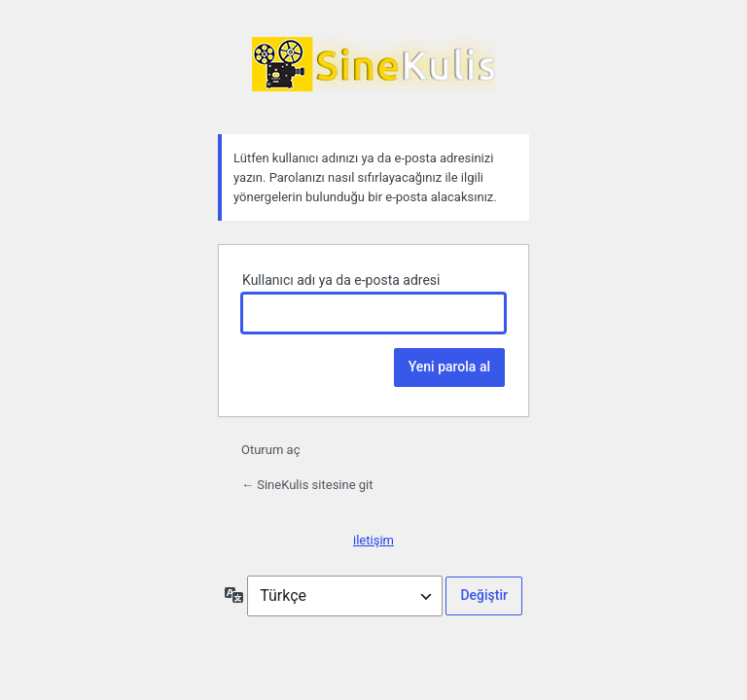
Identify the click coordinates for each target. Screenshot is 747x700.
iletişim (373, 540)
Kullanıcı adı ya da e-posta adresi (341, 280)
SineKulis (373, 74)
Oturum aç (270, 450)
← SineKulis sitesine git (307, 485)
